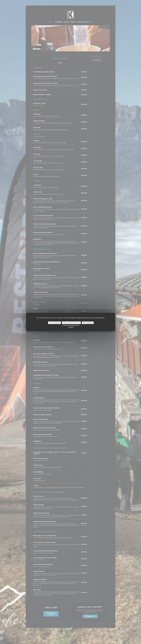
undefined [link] (71, 327)
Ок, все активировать (54, 323)
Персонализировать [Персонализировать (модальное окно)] (88, 323)
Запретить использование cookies (71, 323)
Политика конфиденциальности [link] (71, 325)
